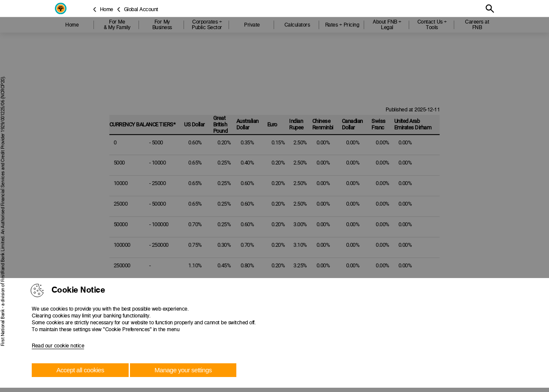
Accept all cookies (80, 370)
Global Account (141, 9)
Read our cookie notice (58, 346)
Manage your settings (183, 370)
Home (107, 9)
